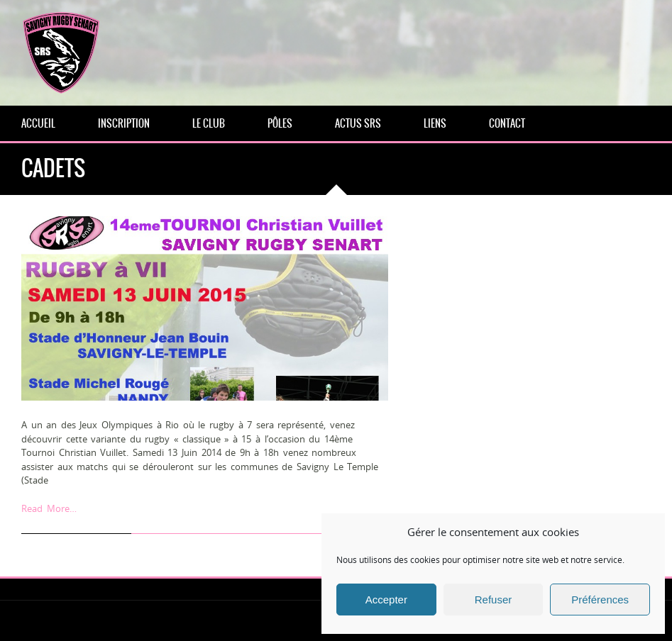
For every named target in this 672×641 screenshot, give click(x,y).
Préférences (600, 600)
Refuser (494, 600)
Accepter (386, 600)
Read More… (49, 508)
